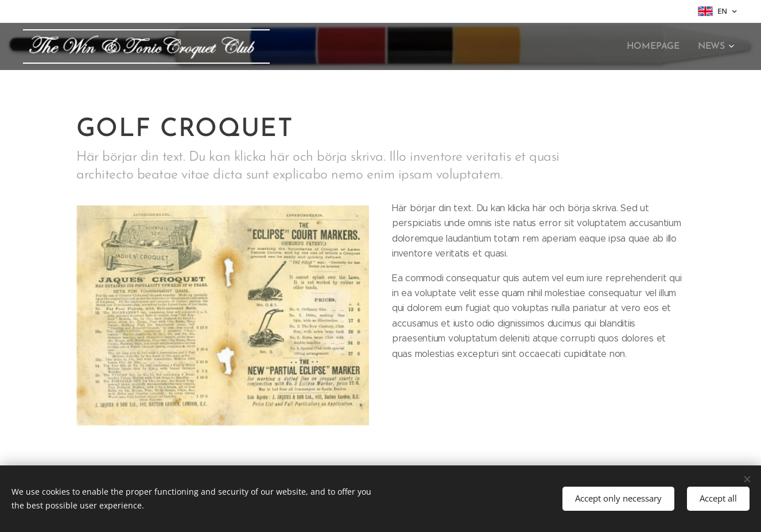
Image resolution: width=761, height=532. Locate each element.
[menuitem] (658, 46)
